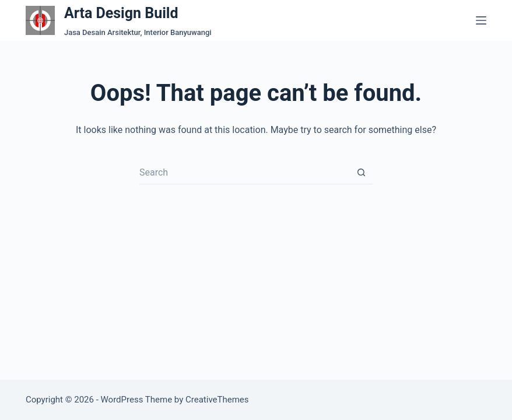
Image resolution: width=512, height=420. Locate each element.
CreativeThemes (217, 400)
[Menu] (481, 20)
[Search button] (361, 173)
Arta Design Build (121, 13)
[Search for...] (244, 173)
